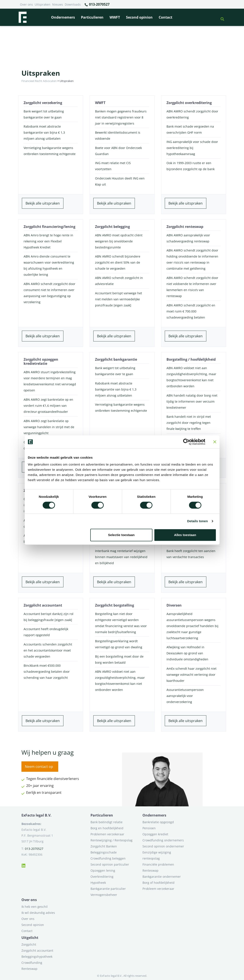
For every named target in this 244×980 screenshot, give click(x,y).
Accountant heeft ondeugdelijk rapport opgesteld (46, 632)
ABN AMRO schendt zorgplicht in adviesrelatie (119, 281)
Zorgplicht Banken (104, 846)
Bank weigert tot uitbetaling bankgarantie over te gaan (44, 114)
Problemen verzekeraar (107, 834)
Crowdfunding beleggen (108, 858)
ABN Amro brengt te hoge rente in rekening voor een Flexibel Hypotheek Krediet (48, 241)
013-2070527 (97, 5)
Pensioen (149, 828)
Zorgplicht (29, 944)
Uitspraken (43, 4)
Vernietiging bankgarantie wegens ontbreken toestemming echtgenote (50, 151)
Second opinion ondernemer (163, 846)
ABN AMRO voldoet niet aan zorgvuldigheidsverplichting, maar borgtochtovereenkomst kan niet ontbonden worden (191, 377)
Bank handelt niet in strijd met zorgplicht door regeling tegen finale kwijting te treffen (189, 423)
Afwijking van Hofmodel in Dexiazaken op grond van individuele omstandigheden (187, 653)
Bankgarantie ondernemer (162, 877)
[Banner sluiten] (215, 442)
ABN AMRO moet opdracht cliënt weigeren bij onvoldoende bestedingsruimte (119, 241)
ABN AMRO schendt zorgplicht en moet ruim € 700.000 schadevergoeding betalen (191, 311)
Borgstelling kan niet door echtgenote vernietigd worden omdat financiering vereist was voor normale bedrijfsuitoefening (121, 623)
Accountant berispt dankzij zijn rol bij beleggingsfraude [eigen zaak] (48, 617)
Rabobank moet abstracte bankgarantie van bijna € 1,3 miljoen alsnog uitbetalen (44, 132)
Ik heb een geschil (35, 907)
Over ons (26, 4)
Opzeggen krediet (155, 834)
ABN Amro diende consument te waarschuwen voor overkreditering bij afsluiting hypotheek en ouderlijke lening (49, 265)
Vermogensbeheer (104, 895)
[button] (221, 17)
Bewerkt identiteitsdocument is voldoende (118, 135)
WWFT (115, 17)
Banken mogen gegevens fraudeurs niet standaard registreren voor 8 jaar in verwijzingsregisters (121, 117)
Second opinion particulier (110, 864)
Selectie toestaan (121, 535)
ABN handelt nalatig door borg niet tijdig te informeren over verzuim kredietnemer (192, 401)
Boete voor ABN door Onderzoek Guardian (118, 151)
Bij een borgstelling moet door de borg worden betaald (119, 659)
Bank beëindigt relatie (107, 822)
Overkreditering (102, 877)
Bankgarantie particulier (108, 889)
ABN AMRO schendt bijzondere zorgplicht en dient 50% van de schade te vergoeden (118, 262)
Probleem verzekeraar (158, 889)
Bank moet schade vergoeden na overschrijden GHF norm (190, 129)
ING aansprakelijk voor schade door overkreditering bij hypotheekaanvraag (192, 148)
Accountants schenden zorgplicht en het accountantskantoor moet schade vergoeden (48, 650)
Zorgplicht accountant (37, 950)
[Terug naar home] (23, 17)
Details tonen (198, 521)
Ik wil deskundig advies (38, 913)
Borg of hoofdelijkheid (158, 883)
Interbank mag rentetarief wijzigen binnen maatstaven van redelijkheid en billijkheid (121, 557)
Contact (166, 17)
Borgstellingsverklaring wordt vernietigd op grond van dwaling (119, 644)
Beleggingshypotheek (37, 957)
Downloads (73, 4)
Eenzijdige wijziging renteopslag (157, 855)
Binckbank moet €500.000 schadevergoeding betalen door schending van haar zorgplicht (47, 672)
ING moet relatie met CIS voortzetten (113, 166)
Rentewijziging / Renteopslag (111, 840)
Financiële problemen (158, 864)
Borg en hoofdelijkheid (107, 828)
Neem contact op (39, 767)
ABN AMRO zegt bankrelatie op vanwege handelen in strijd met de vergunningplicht (49, 427)
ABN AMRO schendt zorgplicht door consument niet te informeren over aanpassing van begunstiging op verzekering (49, 293)
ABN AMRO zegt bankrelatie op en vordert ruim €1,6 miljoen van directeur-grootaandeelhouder (48, 406)
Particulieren (92, 17)
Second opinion (139, 17)
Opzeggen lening (103, 870)
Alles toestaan (185, 535)
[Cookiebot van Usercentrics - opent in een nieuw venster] (186, 442)
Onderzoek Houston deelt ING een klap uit (120, 181)
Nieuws (58, 4)
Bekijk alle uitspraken (43, 203)
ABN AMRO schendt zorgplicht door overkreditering (192, 114)
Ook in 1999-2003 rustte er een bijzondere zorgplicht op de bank (191, 166)
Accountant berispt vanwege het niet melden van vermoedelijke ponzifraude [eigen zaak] (119, 299)
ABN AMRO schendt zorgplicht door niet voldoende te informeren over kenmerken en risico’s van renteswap (192, 287)
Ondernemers (63, 17)
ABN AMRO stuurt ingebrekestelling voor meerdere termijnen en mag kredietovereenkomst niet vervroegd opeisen (50, 381)
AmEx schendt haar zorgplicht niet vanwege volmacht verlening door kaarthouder (191, 675)
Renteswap (150, 870)
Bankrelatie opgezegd (158, 822)
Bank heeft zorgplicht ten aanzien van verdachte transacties (191, 554)
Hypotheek (98, 883)
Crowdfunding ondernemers (163, 840)
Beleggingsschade (104, 852)
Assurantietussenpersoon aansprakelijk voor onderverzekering (185, 696)
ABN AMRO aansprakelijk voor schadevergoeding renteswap (188, 238)
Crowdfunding (32, 963)
